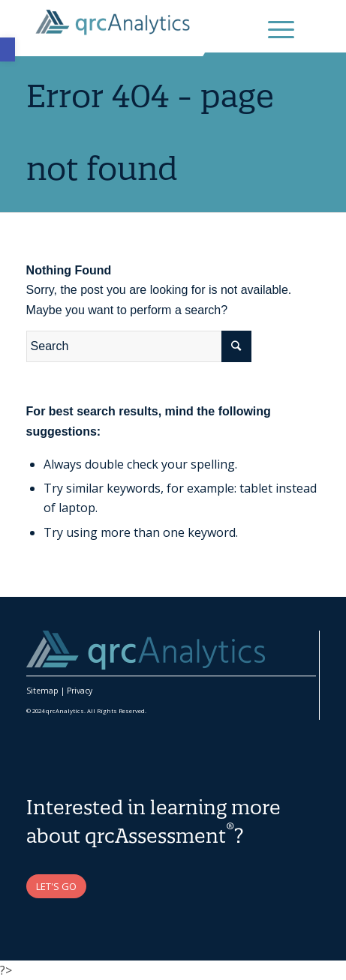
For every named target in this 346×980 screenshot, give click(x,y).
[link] (8, 49)
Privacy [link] (80, 691)
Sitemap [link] (42, 691)
